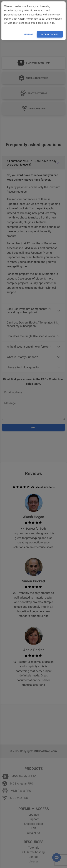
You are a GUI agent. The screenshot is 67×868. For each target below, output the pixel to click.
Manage (28, 34)
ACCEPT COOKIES (50, 34)
